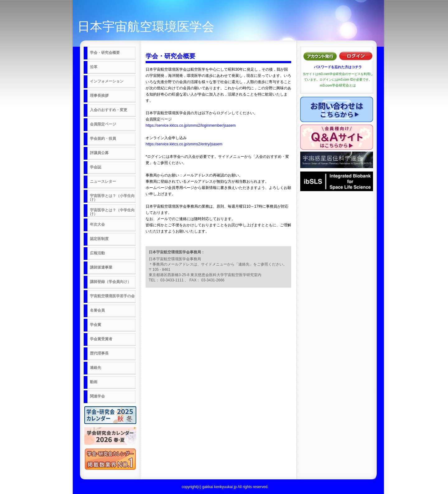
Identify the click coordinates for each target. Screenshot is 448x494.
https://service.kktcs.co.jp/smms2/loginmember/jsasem (191, 125)
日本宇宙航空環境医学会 (146, 26)
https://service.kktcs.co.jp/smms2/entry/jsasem (184, 144)
